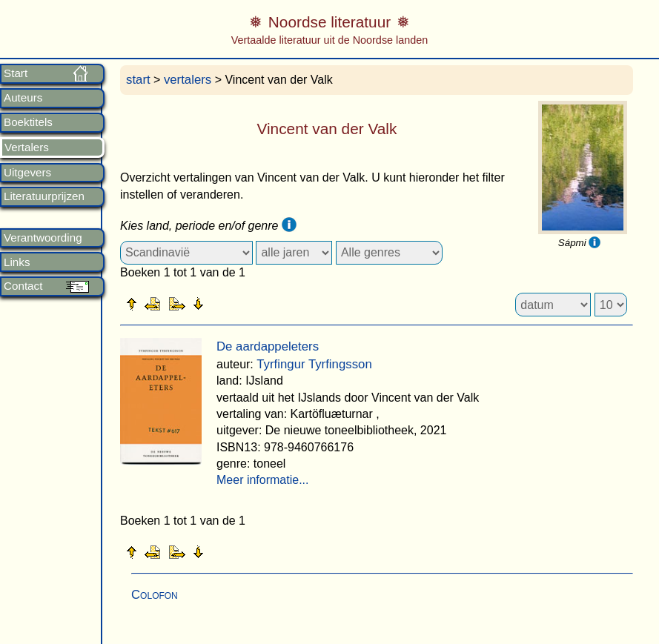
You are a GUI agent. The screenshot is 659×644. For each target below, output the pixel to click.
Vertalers (27, 147)
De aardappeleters (268, 346)
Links (17, 262)
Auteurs (23, 98)
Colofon (155, 595)
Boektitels (28, 122)
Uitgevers (27, 173)
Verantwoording (43, 238)
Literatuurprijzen (44, 196)
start (138, 80)
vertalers (188, 80)
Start (16, 73)
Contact (23, 286)
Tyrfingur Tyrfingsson (314, 364)
